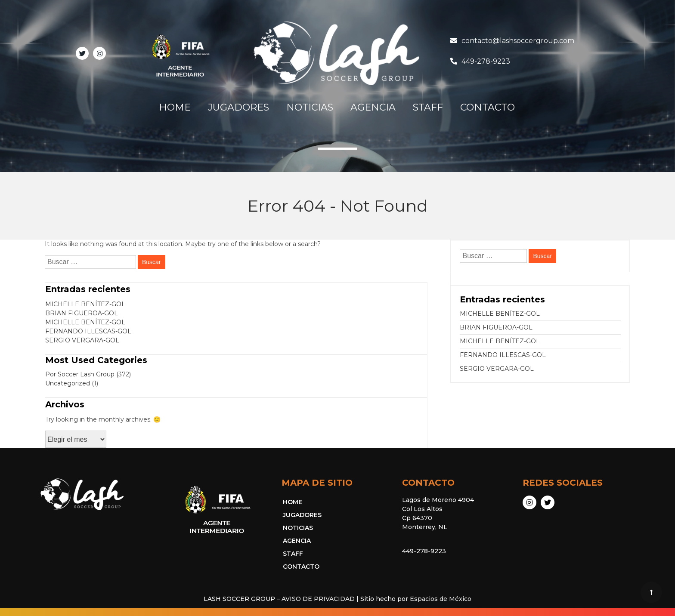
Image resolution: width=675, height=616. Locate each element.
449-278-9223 (486, 61)
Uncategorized (68, 383)
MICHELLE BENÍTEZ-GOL (85, 304)
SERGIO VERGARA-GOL (82, 340)
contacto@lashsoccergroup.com (518, 41)
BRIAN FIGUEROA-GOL (82, 313)
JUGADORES (238, 107)
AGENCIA (373, 107)
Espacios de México (441, 599)
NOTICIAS (310, 107)
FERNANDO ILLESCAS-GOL (88, 331)
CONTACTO (488, 107)
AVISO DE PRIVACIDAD (318, 599)
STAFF (428, 107)
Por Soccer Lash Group (80, 374)
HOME (175, 107)
